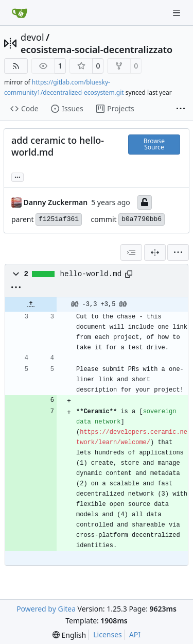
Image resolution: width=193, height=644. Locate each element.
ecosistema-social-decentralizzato (97, 49)
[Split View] (155, 252)
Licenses (108, 634)
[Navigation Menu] (178, 13)
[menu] (178, 252)
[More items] (181, 109)
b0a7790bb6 (142, 219)
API (135, 634)
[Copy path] (129, 274)
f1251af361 (59, 219)
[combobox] (131, 252)
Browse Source (154, 144)
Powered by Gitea (46, 609)
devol (32, 37)
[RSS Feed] (16, 66)
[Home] (20, 13)
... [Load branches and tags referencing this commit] (17, 176)
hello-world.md (91, 274)
